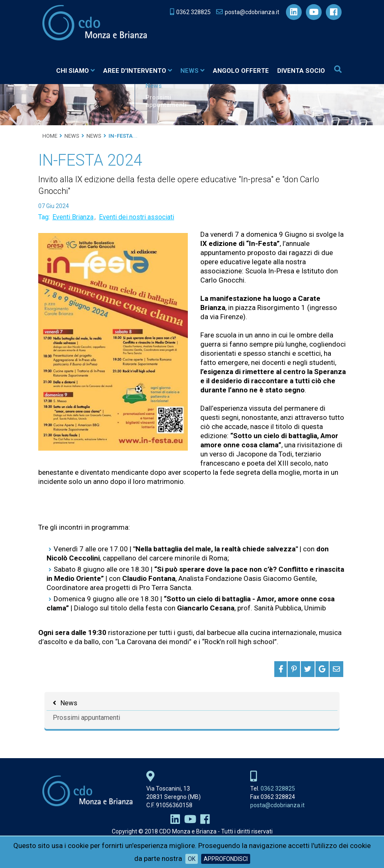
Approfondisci (226, 859)
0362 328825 (278, 789)
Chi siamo (75, 71)
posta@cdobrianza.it (277, 806)
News (192, 71)
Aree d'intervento (138, 71)
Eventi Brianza (73, 217)
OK (192, 859)
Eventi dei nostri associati (137, 217)
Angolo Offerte (241, 71)
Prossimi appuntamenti (86, 718)
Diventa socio (301, 71)
